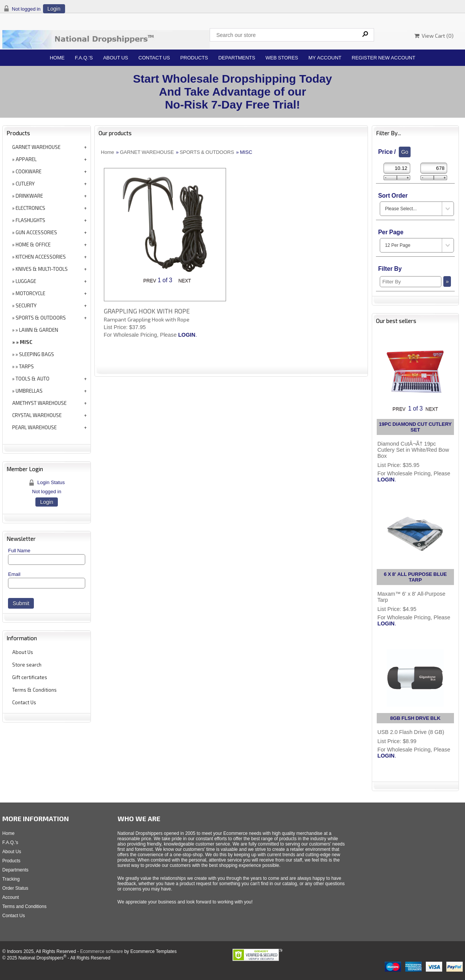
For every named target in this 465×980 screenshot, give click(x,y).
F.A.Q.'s (84, 58)
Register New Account (383, 58)
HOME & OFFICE (33, 245)
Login (54, 9)
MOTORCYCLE (30, 293)
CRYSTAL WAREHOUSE (37, 415)
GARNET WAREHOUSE (36, 147)
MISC (26, 342)
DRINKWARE (29, 196)
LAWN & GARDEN (39, 330)
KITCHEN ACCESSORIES (41, 257)
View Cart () (434, 36)
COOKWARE (29, 171)
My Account (325, 58)
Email (14, 574)
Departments (237, 58)
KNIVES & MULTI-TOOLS (42, 269)
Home (57, 58)
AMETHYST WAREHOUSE (39, 403)
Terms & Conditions (34, 690)
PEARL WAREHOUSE (34, 427)
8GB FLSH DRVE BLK (415, 718)
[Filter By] (411, 282)
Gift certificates (30, 677)
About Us (116, 58)
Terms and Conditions (24, 906)
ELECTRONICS (30, 208)
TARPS (26, 366)
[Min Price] (397, 168)
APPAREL (26, 159)
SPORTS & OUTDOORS (41, 318)
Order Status (15, 888)
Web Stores (282, 58)
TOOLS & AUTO (33, 379)
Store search (27, 665)
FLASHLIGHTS (30, 220)
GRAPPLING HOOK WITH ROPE (147, 311)
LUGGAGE (26, 281)
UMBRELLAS (29, 391)
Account (10, 897)
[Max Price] (434, 168)
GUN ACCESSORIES (36, 232)
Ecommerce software (101, 951)
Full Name (19, 551)
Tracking (11, 879)
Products (194, 58)
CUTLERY (25, 184)
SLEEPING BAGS (37, 354)
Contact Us (154, 58)
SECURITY (26, 305)
